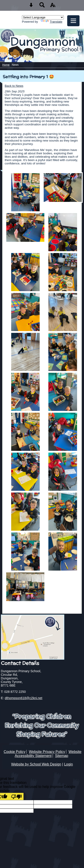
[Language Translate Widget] (43, 17)
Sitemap (62, 756)
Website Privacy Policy (47, 752)
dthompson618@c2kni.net (23, 698)
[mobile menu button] (73, 21)
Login (68, 764)
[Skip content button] (31, 6)
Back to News (14, 86)
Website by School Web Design (36, 764)
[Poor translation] (16, 796)
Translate (52, 22)
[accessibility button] (53, 6)
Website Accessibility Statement (48, 754)
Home (6, 65)
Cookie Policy (15, 752)
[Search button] (42, 6)
